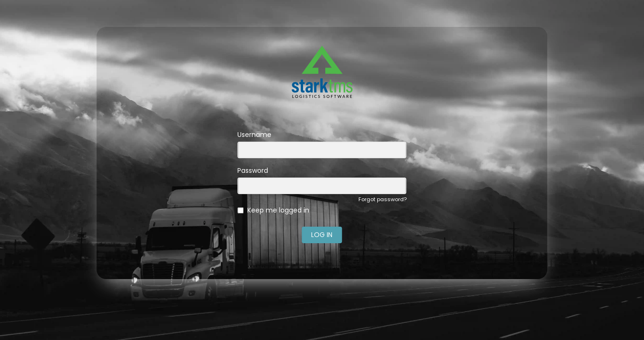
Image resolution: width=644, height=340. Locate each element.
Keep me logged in (278, 210)
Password (253, 170)
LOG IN (322, 235)
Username (254, 135)
